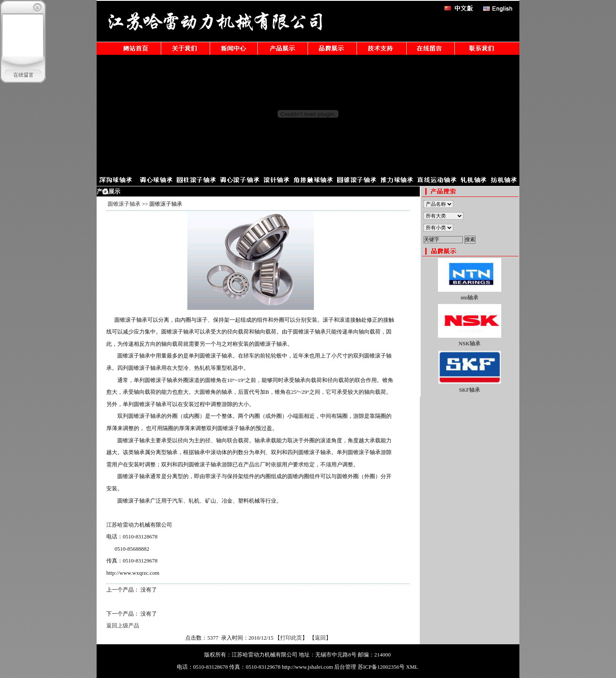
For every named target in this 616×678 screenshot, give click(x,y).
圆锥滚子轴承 (124, 204)
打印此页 (291, 638)
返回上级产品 (123, 626)
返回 (320, 638)
